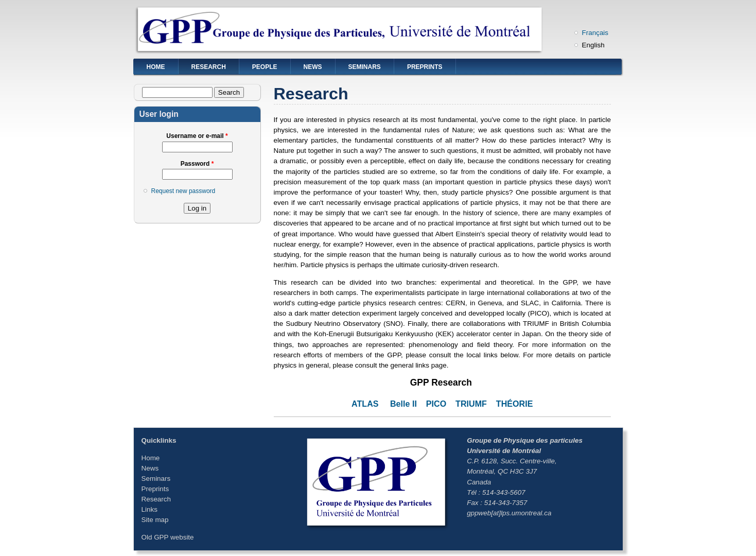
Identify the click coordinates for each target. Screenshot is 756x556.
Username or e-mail (197, 136)
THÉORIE (515, 404)
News (313, 67)
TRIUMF (471, 404)
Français (595, 33)
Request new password (183, 191)
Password (197, 164)
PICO (436, 404)
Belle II (403, 404)
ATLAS (365, 404)
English (593, 45)
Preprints (425, 67)
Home (156, 67)
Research (209, 67)
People (265, 67)
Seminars (365, 67)
